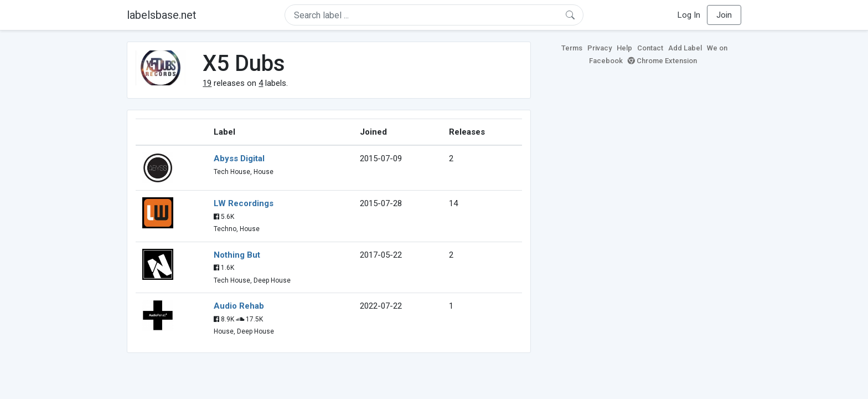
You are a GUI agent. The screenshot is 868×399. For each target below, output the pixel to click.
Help (624, 48)
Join (724, 15)
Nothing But (237, 255)
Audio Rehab (239, 306)
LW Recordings (244, 203)
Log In (689, 15)
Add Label (685, 48)
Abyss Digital (239, 158)
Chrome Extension (662, 61)
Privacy (600, 48)
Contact (650, 48)
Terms (572, 48)
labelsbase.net (162, 15)
